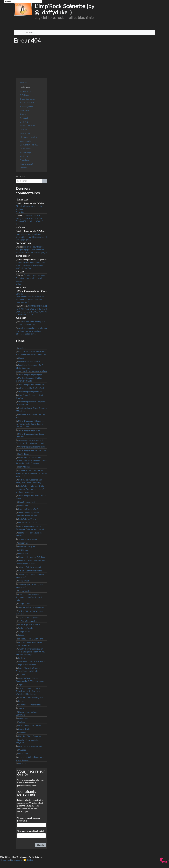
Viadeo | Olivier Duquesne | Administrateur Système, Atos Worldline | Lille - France (28, 691)
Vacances (24, 168)
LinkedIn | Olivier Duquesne (30, 736)
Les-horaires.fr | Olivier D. (29, 523)
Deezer (21, 701)
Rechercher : (21, 176)
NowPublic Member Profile (29, 705)
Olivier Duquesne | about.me (30, 392)
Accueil (19, 33)
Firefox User (23, 553)
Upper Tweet (24, 581)
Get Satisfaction (25, 591)
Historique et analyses (29, 137)
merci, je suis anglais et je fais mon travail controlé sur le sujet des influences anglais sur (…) (31, 331)
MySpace (22, 750)
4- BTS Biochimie (27, 103)
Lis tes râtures (26, 149)
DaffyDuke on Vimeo (27, 519)
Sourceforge (23, 543)
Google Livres (24, 604)
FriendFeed (23, 718)
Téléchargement (26, 164)
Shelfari (21, 708)
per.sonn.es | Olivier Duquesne (31, 607)
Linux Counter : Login (27, 502)
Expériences (25, 133)
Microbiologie (25, 152)
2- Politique (25, 95)
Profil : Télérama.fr (26, 454)
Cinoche (23, 129)
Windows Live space (27, 546)
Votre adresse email (30, 831)
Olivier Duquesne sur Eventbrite (32, 384)
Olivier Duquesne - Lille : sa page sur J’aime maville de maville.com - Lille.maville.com (31, 424)
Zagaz (21, 685)
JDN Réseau (23, 550)
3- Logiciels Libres (27, 99)
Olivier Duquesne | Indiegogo (30, 374)
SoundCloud (23, 505)
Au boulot (24, 118)
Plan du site (5, 860)
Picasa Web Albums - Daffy (30, 725)
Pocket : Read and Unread (29, 362)
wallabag (22, 348)
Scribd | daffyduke (26, 628)
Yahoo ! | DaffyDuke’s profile (30, 567)
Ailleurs (23, 114)
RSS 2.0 (28, 860)
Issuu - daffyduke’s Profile (29, 509)
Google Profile (24, 632)
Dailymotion (23, 753)
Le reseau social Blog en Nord (30, 639)
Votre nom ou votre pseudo (29, 819)
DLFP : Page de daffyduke (29, 624)
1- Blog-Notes (26, 91)
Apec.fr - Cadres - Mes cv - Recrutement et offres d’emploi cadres (29, 597)
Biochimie (24, 122)
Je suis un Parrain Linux (28, 539)
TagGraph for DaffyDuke (28, 617)
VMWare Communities (28, 621)
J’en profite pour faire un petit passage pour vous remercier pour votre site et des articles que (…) (31, 250)
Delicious (22, 763)
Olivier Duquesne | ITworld (29, 430)
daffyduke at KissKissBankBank (31, 388)
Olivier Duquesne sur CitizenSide (32, 450)
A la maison (24, 110)
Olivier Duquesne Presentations (31, 447)
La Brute (22, 658)
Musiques (24, 156)
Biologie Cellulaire (27, 126)
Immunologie (25, 141)
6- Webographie (26, 106)
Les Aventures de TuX (29, 145)
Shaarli (21, 358)
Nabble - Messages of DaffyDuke (32, 557)
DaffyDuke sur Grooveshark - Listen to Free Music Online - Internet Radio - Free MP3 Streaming (31, 460)
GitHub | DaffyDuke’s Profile (30, 571)
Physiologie (24, 160)
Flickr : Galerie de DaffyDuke (30, 746)
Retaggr (21, 635)
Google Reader (24, 729)
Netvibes (22, 733)
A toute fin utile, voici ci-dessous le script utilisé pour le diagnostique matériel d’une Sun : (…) (30, 265)
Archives (23, 83)
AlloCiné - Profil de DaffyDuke (31, 698)
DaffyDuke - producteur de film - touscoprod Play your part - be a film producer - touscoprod (31, 489)
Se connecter (17, 860)
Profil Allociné (24, 467)
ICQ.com (22, 675)
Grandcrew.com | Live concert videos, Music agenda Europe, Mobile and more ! (31, 473)
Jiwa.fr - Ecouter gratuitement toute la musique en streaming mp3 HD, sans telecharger (30, 652)
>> (45, 181)
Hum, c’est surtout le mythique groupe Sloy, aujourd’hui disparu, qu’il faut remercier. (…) (31, 237)
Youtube (22, 722)
